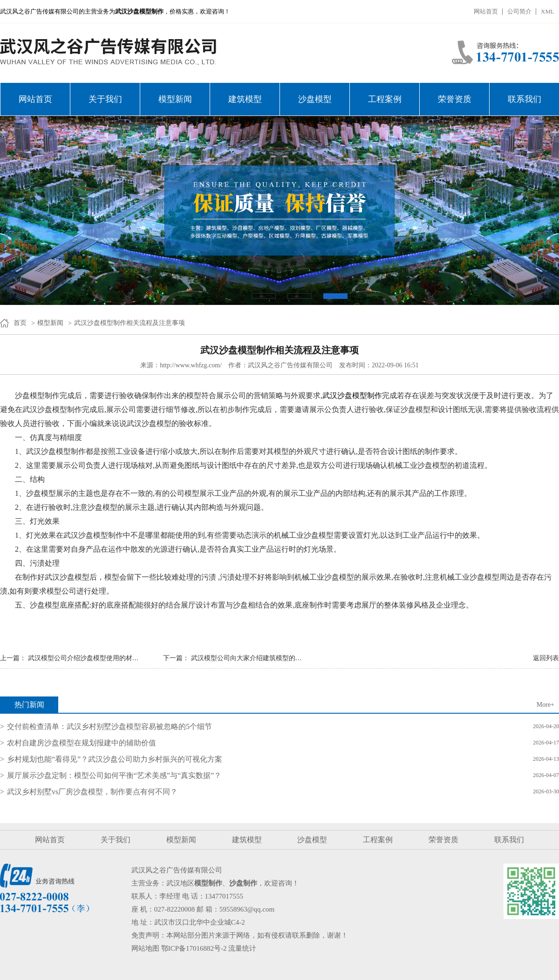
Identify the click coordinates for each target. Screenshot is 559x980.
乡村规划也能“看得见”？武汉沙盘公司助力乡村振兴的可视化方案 (115, 759)
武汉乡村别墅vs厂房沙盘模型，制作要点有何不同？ (92, 792)
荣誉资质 (455, 99)
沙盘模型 (315, 99)
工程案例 (385, 99)
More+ (545, 705)
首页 (20, 323)
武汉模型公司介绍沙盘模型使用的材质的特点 (93, 658)
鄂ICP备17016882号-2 (194, 948)
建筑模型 (245, 99)
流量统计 (242, 948)
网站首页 (486, 11)
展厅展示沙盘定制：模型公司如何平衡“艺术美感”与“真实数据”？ (114, 775)
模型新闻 (175, 99)
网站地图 (145, 948)
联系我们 (525, 99)
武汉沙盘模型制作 (352, 395)
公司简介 (519, 11)
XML (548, 11)
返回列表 (546, 658)
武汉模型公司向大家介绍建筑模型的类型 (250, 658)
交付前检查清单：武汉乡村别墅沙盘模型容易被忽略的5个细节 (109, 727)
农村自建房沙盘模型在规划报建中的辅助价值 (82, 743)
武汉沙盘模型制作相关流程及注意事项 (130, 323)
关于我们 (105, 99)
